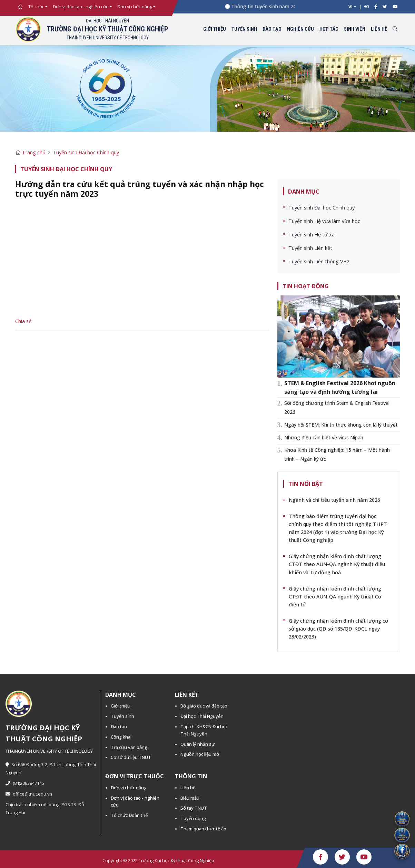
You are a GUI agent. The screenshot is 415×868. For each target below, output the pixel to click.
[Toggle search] (395, 30)
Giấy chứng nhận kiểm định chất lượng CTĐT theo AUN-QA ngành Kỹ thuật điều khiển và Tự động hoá (337, 564)
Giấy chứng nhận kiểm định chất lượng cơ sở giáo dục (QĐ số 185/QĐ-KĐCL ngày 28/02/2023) (338, 629)
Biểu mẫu (190, 798)
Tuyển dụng (193, 818)
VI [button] (350, 7)
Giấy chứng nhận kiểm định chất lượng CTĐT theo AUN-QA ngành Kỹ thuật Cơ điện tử (335, 597)
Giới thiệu (215, 29)
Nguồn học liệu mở (200, 754)
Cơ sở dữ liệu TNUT (131, 757)
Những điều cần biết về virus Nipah (324, 437)
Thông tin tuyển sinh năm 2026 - (271, 6)
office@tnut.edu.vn (29, 794)
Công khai (121, 737)
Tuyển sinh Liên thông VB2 (319, 261)
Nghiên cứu (300, 29)
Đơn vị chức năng (135, 7)
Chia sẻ (23, 321)
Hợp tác (329, 29)
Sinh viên (355, 29)
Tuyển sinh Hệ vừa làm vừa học (324, 221)
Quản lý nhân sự (197, 744)
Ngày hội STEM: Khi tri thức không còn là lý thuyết (341, 425)
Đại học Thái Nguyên (202, 716)
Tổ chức (36, 7)
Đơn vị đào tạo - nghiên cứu (81, 7)
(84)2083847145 (25, 783)
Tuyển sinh (244, 29)
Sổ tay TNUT (194, 808)
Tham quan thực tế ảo (203, 829)
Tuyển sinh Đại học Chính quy (86, 152)
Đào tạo (272, 29)
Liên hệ (379, 29)
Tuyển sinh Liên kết (310, 248)
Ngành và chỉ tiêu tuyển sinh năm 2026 (334, 500)
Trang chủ (30, 152)
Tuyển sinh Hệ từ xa (312, 235)
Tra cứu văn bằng (129, 747)
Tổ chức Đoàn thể (129, 815)
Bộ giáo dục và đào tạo (204, 706)
